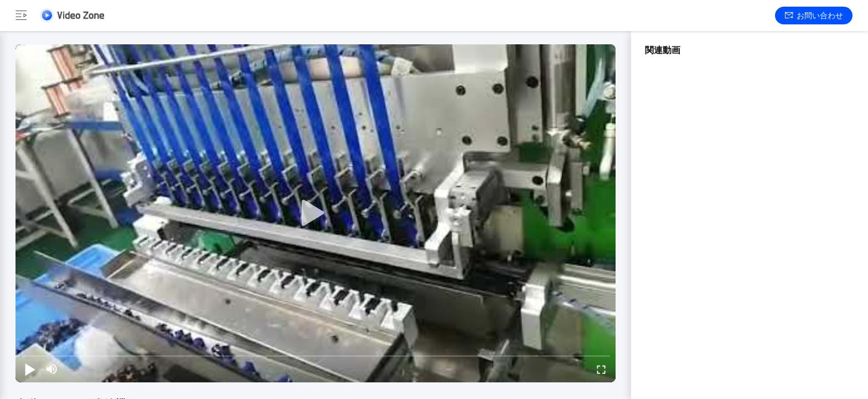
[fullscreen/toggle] (601, 369)
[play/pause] (30, 369)
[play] (316, 213)
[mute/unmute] (52, 369)
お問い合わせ (814, 16)
